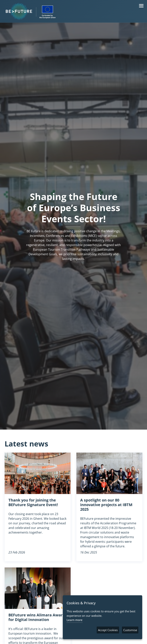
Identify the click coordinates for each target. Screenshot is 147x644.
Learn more (75, 620)
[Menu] (141, 6)
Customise (130, 630)
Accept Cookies (108, 630)
